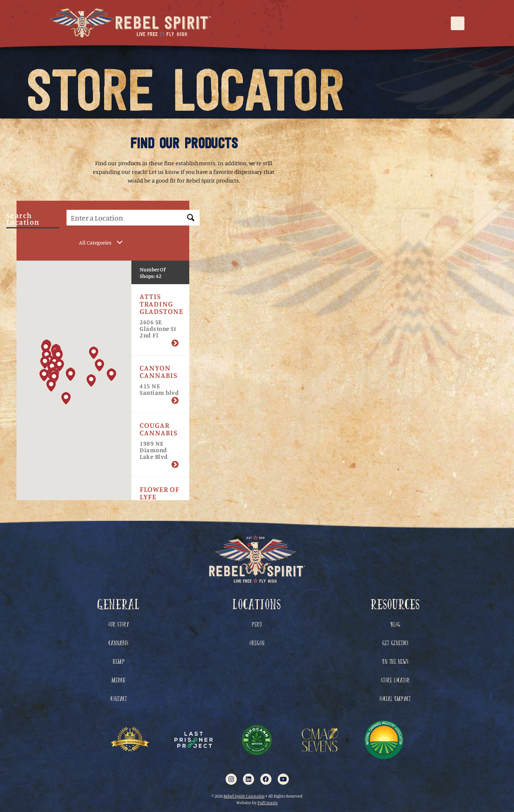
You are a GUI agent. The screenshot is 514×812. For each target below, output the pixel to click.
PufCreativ (268, 802)
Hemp (119, 662)
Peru (257, 625)
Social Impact (395, 699)
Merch (119, 680)
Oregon (257, 643)
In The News (395, 662)
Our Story (119, 625)
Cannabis (119, 643)
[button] (458, 23)
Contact (119, 699)
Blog (395, 625)
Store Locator (395, 680)
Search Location (23, 220)
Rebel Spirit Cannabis (244, 796)
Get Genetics (395, 643)
